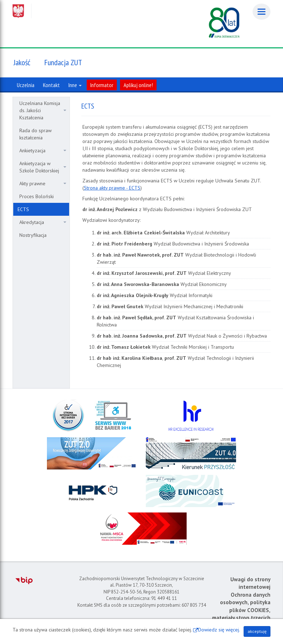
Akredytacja (43, 222)
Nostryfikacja (33, 235)
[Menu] (262, 12)
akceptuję (257, 631)
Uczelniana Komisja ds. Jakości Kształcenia (43, 110)
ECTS (23, 209)
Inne (75, 85)
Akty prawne (43, 183)
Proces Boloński (37, 196)
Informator (102, 85)
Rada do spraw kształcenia (35, 134)
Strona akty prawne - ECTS (112, 188)
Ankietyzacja (43, 151)
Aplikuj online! (138, 85)
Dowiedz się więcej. (219, 630)
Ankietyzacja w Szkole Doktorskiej (43, 167)
